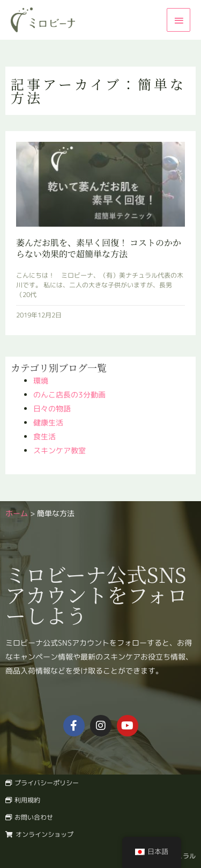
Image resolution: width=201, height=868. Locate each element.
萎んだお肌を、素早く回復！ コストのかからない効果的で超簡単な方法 (99, 248)
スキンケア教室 (59, 450)
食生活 (44, 436)
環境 (41, 381)
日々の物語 (52, 408)
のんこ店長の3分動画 (69, 395)
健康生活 (48, 422)
